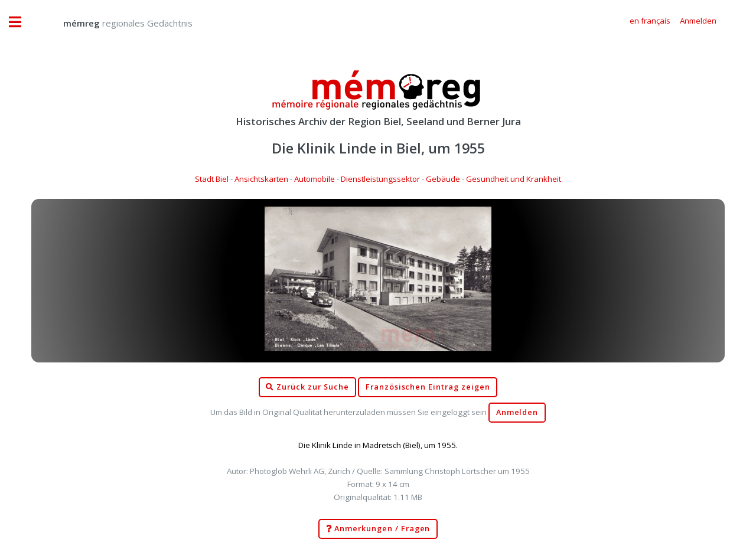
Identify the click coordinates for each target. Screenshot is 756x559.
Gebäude (443, 179)
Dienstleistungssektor (380, 179)
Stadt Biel (212, 179)
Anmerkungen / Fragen (378, 529)
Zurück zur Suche (307, 387)
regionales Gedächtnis (116, 23)
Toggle (21, 22)
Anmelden (517, 412)
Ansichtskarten (261, 179)
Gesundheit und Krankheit (514, 179)
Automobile (315, 179)
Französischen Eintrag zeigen (428, 387)
